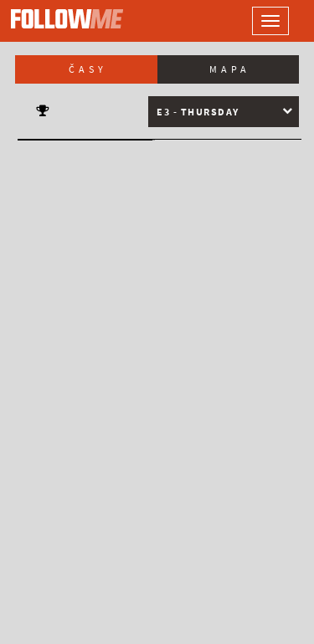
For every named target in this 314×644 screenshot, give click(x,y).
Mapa (230, 69)
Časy (88, 69)
